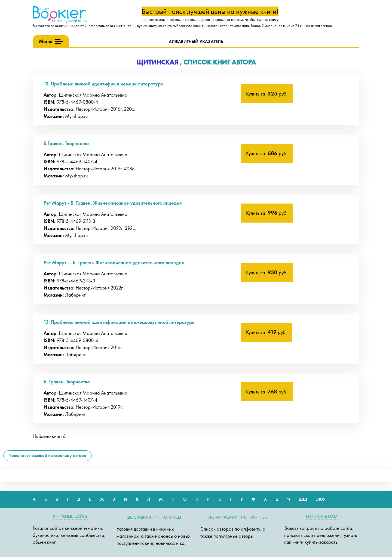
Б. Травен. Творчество (67, 382)
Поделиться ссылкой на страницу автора (47, 455)
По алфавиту (223, 517)
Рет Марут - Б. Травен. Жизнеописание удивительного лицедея (113, 203)
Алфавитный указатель (196, 41)
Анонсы (172, 517)
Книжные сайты (70, 516)
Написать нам (322, 516)
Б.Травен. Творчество (66, 143)
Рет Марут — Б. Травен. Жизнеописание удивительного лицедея (114, 262)
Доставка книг (143, 517)
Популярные (254, 517)
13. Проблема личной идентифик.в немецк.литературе (103, 84)
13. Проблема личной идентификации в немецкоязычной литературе (119, 322)
